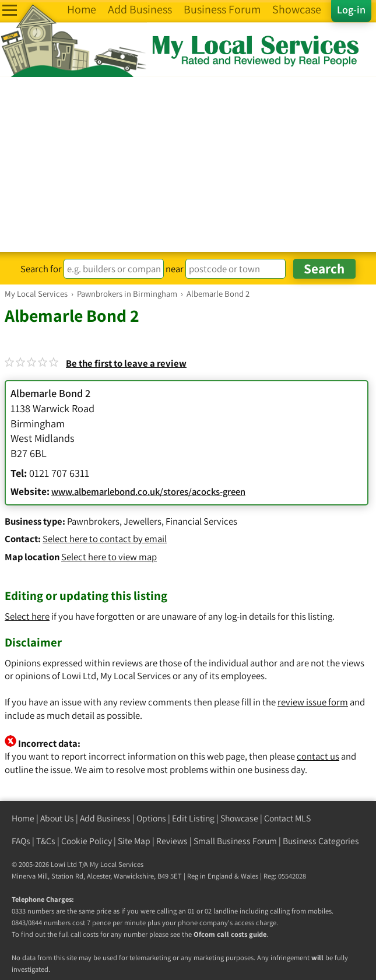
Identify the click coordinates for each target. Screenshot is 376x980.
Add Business (105, 818)
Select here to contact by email (105, 539)
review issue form (313, 702)
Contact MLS (287, 818)
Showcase (239, 818)
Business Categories (321, 841)
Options (151, 818)
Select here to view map (109, 557)
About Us (57, 818)
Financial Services (201, 521)
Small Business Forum (235, 841)
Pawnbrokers (93, 521)
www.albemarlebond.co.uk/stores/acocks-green (148, 491)
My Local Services (117, 864)
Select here (27, 616)
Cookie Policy (87, 841)
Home (23, 818)
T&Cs (46, 841)
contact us (318, 756)
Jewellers (143, 521)
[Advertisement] (188, 164)
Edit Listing (193, 818)
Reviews (172, 841)
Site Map (134, 841)
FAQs (21, 841)
